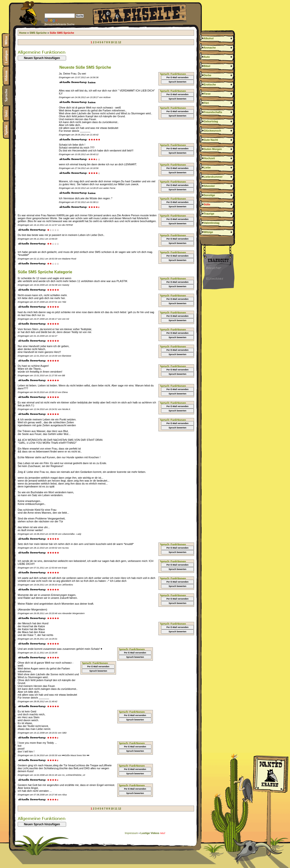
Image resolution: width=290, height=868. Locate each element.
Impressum (131, 833)
